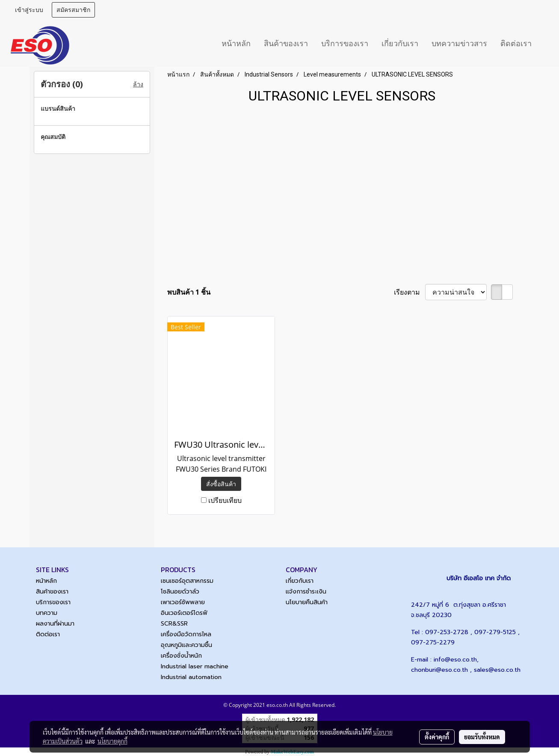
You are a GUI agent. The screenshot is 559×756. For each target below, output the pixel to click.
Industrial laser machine (195, 666)
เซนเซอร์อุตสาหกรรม (187, 581)
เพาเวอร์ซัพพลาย (183, 602)
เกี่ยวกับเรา (400, 43)
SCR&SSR (174, 624)
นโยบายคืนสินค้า (307, 602)
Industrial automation (191, 677)
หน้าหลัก (236, 43)
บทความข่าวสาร (459, 43)
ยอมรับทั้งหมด (482, 737)
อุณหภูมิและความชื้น (186, 645)
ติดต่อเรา (516, 43)
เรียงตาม (410, 292)
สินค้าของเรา (286, 43)
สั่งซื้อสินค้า (221, 484)
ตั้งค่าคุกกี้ (437, 737)
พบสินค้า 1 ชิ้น (189, 292)
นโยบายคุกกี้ (112, 741)
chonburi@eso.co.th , (442, 670)
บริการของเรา (345, 43)
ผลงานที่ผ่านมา (55, 624)
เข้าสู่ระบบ (29, 10)
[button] (546, 43)
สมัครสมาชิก (73, 10)
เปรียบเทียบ (225, 500)
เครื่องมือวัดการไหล (186, 634)
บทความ (47, 613)
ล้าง (138, 84)
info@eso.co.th (455, 660)
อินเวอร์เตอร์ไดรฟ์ (184, 613)
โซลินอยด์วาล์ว (180, 592)
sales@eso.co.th (497, 670)
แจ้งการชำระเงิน (306, 592)
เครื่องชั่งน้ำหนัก (181, 656)
